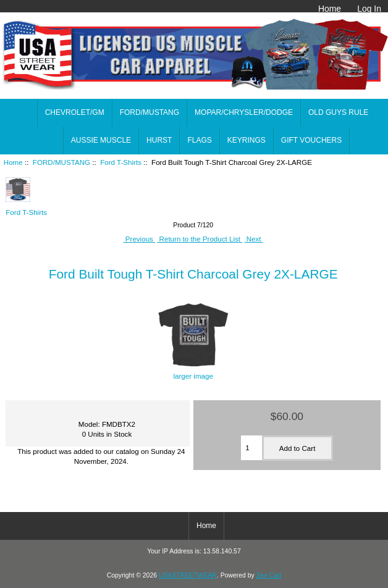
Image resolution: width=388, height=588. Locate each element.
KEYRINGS (247, 140)
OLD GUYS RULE (338, 112)
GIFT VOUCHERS (311, 140)
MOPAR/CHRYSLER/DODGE (244, 112)
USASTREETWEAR (188, 575)
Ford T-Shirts (121, 162)
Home (330, 9)
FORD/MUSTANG (61, 162)
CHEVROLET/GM (75, 112)
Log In (369, 9)
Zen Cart (269, 575)
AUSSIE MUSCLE (101, 140)
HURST (159, 140)
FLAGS (199, 140)
